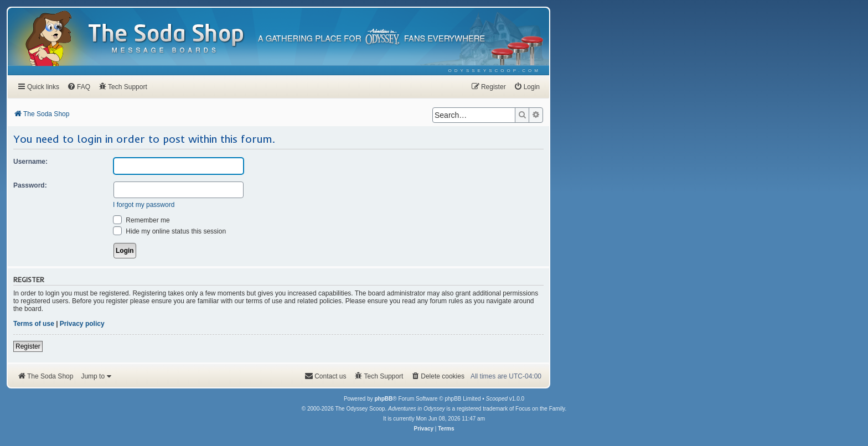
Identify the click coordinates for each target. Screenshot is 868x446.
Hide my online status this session (169, 231)
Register (28, 346)
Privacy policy (82, 324)
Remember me (141, 220)
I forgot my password (144, 205)
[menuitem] (495, 71)
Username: (30, 162)
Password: (30, 185)
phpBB (383, 399)
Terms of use (34, 324)
